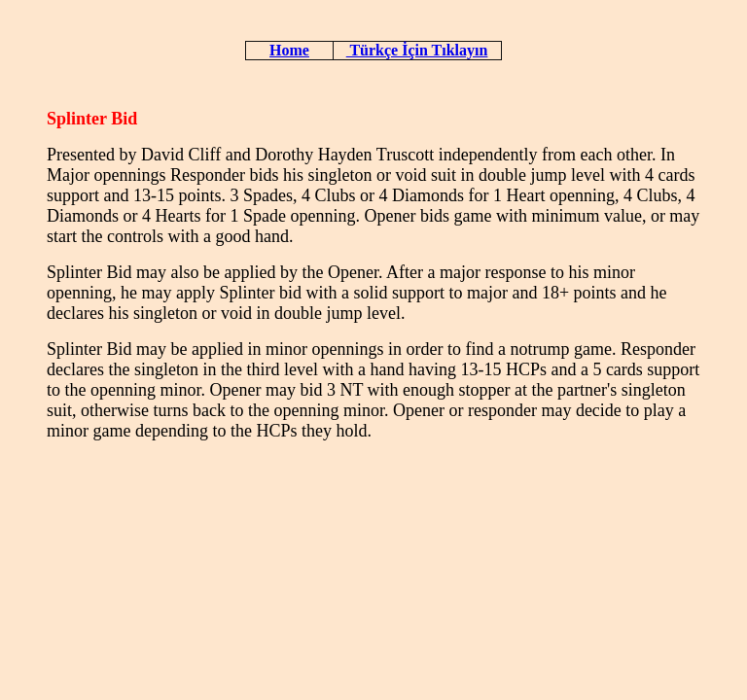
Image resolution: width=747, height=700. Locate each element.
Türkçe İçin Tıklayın (417, 50)
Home (289, 50)
